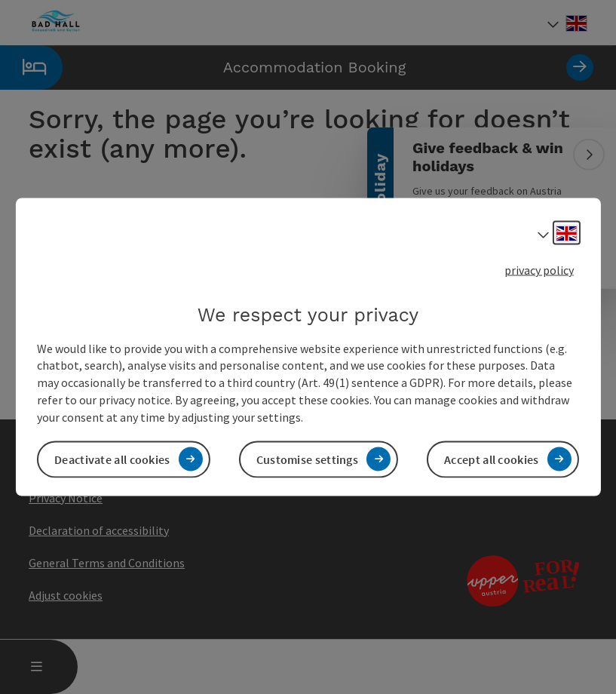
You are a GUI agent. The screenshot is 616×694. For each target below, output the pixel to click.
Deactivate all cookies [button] (112, 459)
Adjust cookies (66, 595)
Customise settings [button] (307, 459)
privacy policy (539, 270)
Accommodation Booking (297, 68)
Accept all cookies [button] (491, 459)
